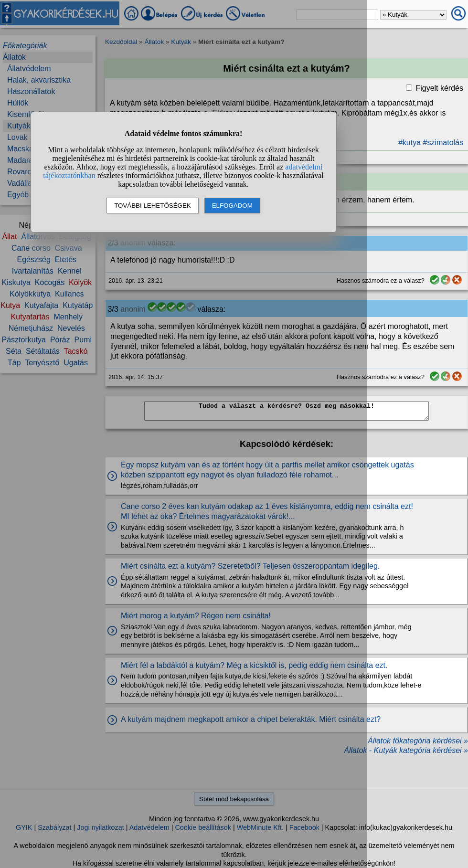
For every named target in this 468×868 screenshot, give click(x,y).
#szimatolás (443, 143)
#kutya (409, 143)
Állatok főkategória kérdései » (418, 741)
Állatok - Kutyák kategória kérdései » (406, 750)
